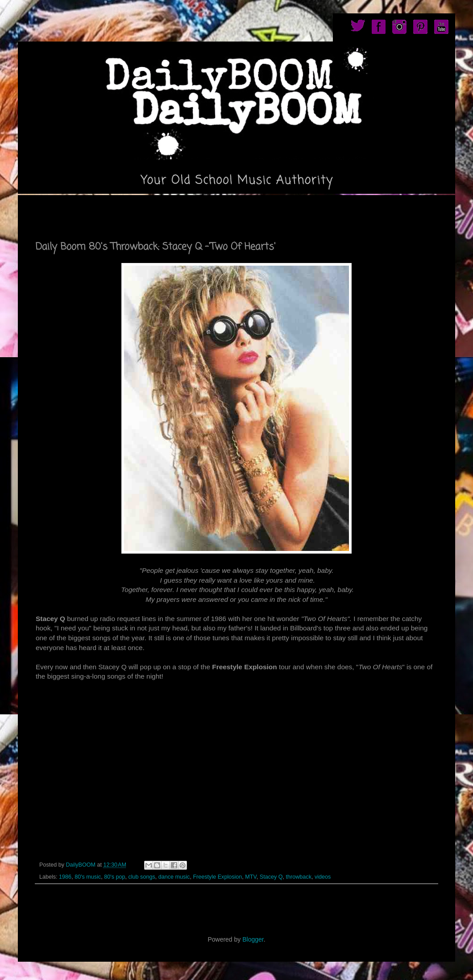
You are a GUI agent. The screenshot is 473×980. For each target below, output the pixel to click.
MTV (251, 877)
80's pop (114, 877)
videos (323, 877)
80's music (88, 877)
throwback (299, 877)
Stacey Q (271, 877)
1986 (65, 877)
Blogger (253, 939)
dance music (174, 877)
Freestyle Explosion (217, 877)
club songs (141, 877)
